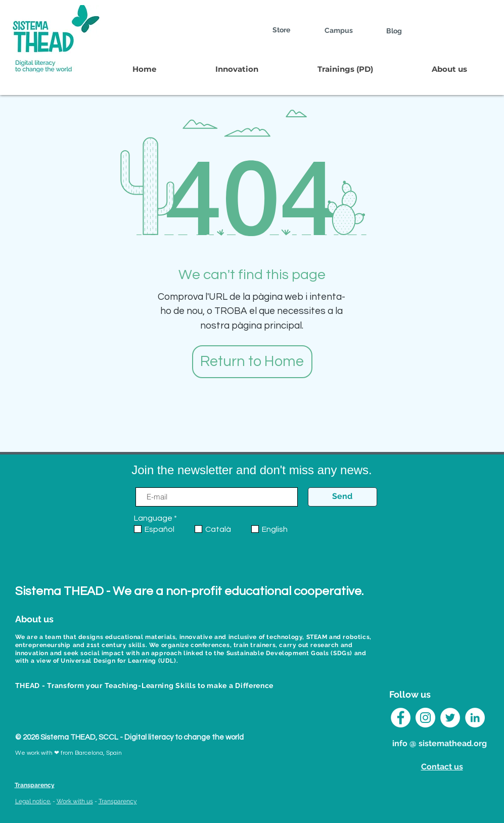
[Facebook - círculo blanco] (401, 718)
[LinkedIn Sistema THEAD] (475, 718)
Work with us (75, 801)
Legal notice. (33, 801)
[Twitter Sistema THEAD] (450, 718)
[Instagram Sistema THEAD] (425, 718)
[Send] (342, 497)
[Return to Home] (252, 362)
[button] (237, 69)
